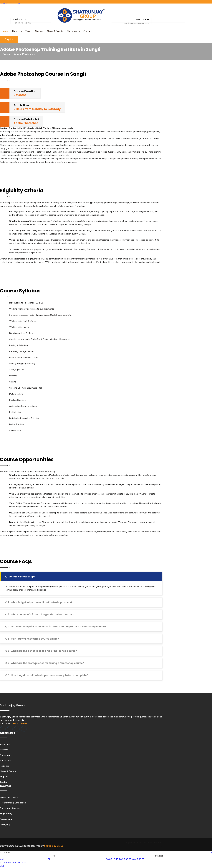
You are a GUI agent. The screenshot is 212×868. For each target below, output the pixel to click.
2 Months (20, 95)
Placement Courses (10, 808)
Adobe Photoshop (26, 123)
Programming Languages (13, 803)
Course (7, 54)
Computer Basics (9, 798)
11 (22, 863)
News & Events (53, 31)
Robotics (5, 766)
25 (124, 859)
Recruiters (5, 761)
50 (140, 859)
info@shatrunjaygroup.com (136, 23)
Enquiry (9, 39)
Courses (37, 31)
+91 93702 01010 (10, 3)
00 (107, 859)
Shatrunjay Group (54, 846)
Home (4, 31)
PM (49, 859)
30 (127, 859)
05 (111, 859)
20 (120, 859)
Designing (5, 825)
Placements (70, 31)
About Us (16, 31)
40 (133, 859)
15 (117, 859)
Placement (6, 755)
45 (137, 859)
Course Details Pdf (26, 120)
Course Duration (25, 92)
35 (130, 859)
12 (25, 863)
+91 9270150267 (22, 23)
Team (27, 31)
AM (2, 859)
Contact (84, 31)
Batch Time (22, 106)
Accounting (6, 819)
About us (5, 745)
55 (143, 859)
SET (2, 866)
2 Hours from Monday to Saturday (37, 109)
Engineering (6, 814)
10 (18, 863)
